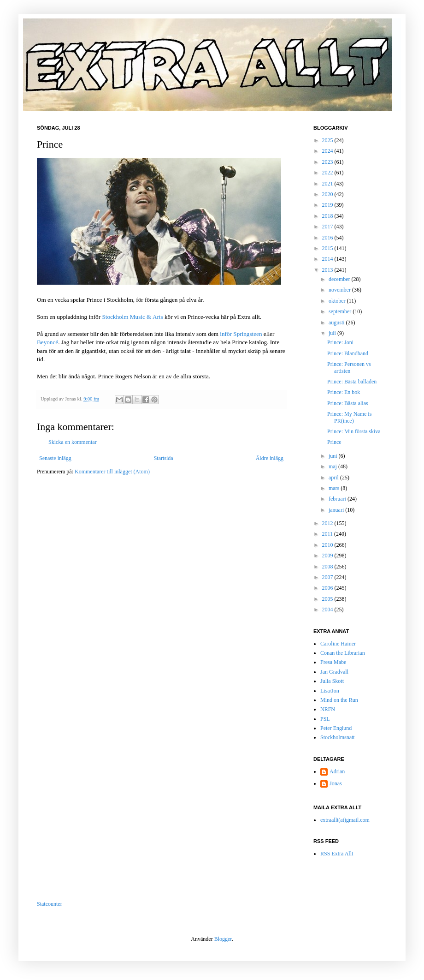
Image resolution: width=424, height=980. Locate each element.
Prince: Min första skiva (354, 431)
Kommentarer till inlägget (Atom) (112, 472)
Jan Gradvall (334, 672)
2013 (328, 270)
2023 (328, 162)
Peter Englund (336, 728)
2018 (328, 216)
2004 (328, 610)
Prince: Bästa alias (348, 403)
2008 (328, 567)
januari (337, 510)
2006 (328, 588)
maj (333, 466)
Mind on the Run (339, 700)
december (340, 279)
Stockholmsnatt (338, 737)
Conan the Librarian (343, 653)
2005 (328, 599)
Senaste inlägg (55, 458)
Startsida (164, 458)
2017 (328, 227)
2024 (328, 151)
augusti (337, 323)
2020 (328, 194)
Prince (334, 442)
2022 (328, 173)
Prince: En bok (344, 392)
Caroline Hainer (338, 644)
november (340, 290)
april (334, 478)
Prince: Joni (340, 342)
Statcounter (50, 904)
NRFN (328, 709)
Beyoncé (47, 342)
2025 (328, 140)
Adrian (337, 771)
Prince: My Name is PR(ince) (349, 417)
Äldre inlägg (270, 458)
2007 (328, 577)
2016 (328, 238)
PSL (325, 719)
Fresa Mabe (333, 662)
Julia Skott (332, 681)
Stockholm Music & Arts (132, 317)
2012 (328, 523)
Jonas (336, 783)
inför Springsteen (241, 334)
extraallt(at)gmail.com (345, 820)
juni (334, 456)
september (341, 311)
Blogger (223, 939)
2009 (328, 556)
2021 (328, 184)
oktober (338, 301)
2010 (328, 545)
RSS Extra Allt (337, 854)
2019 (328, 205)
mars (335, 488)
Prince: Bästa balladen (352, 382)
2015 (328, 248)
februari (338, 499)
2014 (328, 259)
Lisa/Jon (330, 691)
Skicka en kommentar (73, 442)
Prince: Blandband (348, 353)
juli (333, 333)
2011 (328, 534)
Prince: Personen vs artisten (349, 367)
